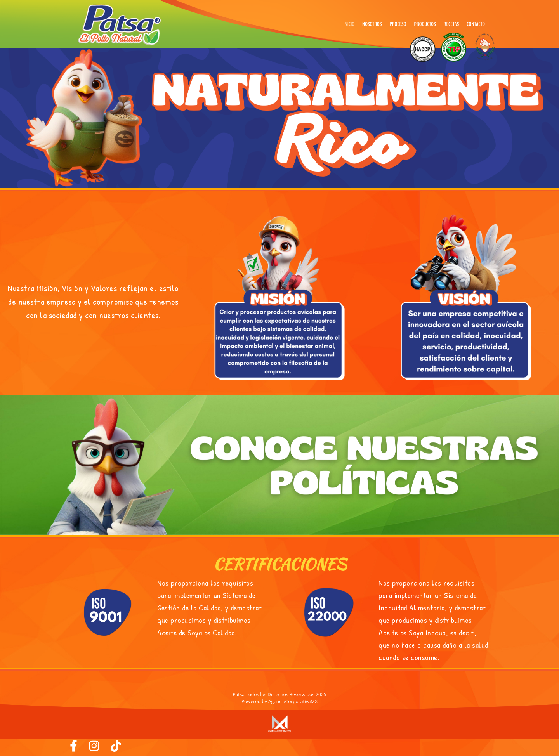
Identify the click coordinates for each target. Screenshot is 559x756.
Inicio (349, 24)
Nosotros (372, 24)
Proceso (398, 24)
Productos (425, 24)
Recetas (451, 24)
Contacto (476, 24)
